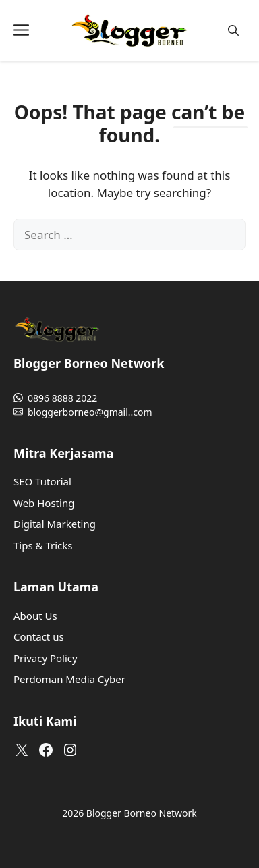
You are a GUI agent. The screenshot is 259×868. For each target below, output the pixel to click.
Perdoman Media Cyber (69, 679)
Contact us (39, 636)
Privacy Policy (46, 658)
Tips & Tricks (43, 545)
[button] (233, 31)
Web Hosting (44, 503)
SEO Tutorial (42, 481)
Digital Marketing (55, 524)
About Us (35, 616)
